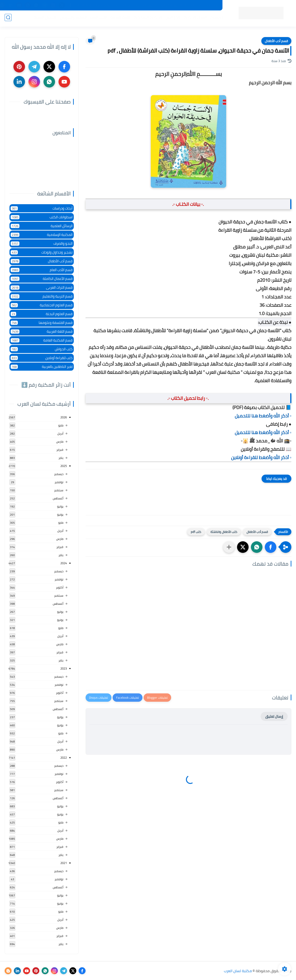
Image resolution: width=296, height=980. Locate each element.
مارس (60, 441)
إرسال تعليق (274, 716)
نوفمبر (59, 482)
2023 (64, 668)
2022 (64, 758)
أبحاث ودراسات (42, 208)
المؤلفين (171, 19)
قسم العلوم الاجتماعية (42, 305)
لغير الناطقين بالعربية (42, 367)
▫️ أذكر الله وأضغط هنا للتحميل (263, 416)
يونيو (60, 514)
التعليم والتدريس (72, 19)
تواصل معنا (103, 5)
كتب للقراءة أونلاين (42, 358)
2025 (64, 466)
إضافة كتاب (83, 5)
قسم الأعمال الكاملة (42, 279)
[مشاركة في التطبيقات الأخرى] (229, 547)
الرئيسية (215, 19)
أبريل (60, 433)
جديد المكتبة (208, 5)
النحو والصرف (42, 243)
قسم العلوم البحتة (42, 314)
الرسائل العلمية (42, 226)
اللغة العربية (119, 19)
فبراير (60, 450)
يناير (61, 458)
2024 (64, 563)
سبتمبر (59, 490)
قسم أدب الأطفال (276, 41)
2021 (64, 863)
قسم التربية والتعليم (42, 296)
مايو (61, 425)
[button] (271, 547)
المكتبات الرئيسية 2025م (177, 5)
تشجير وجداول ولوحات (42, 252)
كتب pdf (196, 532)
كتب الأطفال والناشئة (224, 532)
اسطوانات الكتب (42, 217)
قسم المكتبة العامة (42, 340)
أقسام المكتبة (194, 19)
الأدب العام (97, 19)
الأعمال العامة (44, 19)
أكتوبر (60, 587)
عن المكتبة (123, 5)
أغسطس (58, 498)
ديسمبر (59, 474)
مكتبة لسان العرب (238, 971)
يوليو (60, 506)
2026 (64, 417)
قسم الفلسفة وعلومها (42, 323)
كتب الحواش (42, 349)
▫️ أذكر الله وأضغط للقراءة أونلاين (261, 457)
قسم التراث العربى (42, 287)
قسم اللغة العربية (42, 331)
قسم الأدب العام (42, 270)
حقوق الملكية (146, 5)
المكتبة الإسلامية (146, 19)
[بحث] (8, 19)
